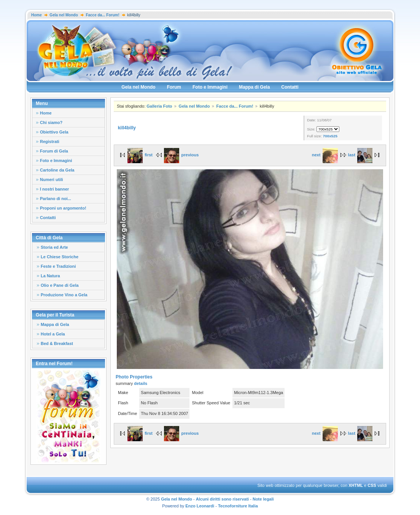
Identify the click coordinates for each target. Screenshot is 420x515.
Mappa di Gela (254, 87)
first (140, 155)
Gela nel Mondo (64, 15)
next (325, 155)
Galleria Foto (159, 106)
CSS (372, 485)
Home (37, 15)
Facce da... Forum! (102, 15)
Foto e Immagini (210, 87)
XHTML (356, 485)
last (360, 155)
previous (181, 155)
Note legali (263, 499)
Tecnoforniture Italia (238, 506)
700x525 (330, 136)
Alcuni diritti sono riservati (222, 499)
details (141, 383)
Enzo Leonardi (200, 506)
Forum (174, 87)
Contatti (290, 87)
